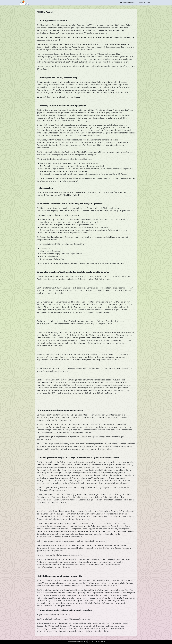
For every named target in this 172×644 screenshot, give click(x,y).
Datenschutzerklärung (77, 642)
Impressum (100, 642)
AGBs (91, 642)
